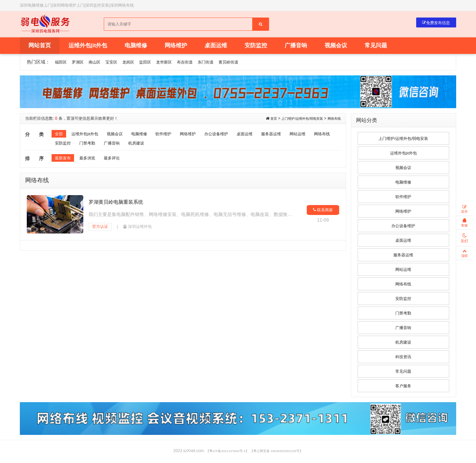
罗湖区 (81, 63)
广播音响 (296, 46)
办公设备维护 (235, 135)
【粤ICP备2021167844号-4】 (222, 452)
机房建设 (199, 146)
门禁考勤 (145, 146)
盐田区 (156, 63)
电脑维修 (136, 46)
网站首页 (40, 46)
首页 (262, 119)
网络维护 (176, 46)
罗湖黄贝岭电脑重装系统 (118, 205)
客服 (464, 227)
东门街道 (224, 63)
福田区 (62, 63)
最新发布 (64, 162)
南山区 (99, 63)
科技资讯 (403, 358)
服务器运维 (296, 135)
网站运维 (64, 146)
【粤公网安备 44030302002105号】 (281, 452)
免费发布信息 (433, 24)
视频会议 (336, 46)
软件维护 (176, 135)
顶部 (464, 260)
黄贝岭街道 (250, 63)
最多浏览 (91, 162)
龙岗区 (137, 63)
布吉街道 (201, 63)
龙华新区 (177, 63)
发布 (464, 210)
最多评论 (118, 162)
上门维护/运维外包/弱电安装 (295, 119)
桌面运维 (216, 46)
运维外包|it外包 (88, 46)
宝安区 (118, 63)
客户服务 (403, 387)
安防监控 (256, 46)
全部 (59, 135)
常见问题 (376, 46)
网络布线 (333, 119)
